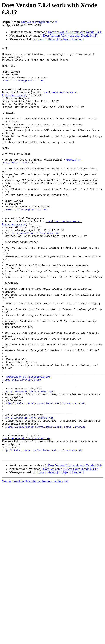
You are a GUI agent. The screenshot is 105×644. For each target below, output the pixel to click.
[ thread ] (52, 39)
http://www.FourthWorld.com (21, 446)
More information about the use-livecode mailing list (35, 563)
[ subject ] (65, 39)
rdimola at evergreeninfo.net (39, 22)
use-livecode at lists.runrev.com (35, 270)
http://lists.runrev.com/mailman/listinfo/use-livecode (45, 475)
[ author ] (78, 39)
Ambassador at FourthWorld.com (28, 443)
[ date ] (41, 39)
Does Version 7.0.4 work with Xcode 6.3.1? (75, 32)
